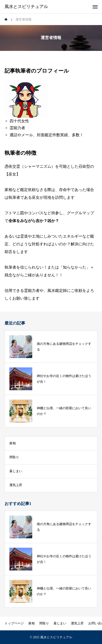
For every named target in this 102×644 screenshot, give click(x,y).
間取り (14, 457)
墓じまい (16, 471)
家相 (13, 443)
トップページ (14, 623)
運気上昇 (16, 485)
